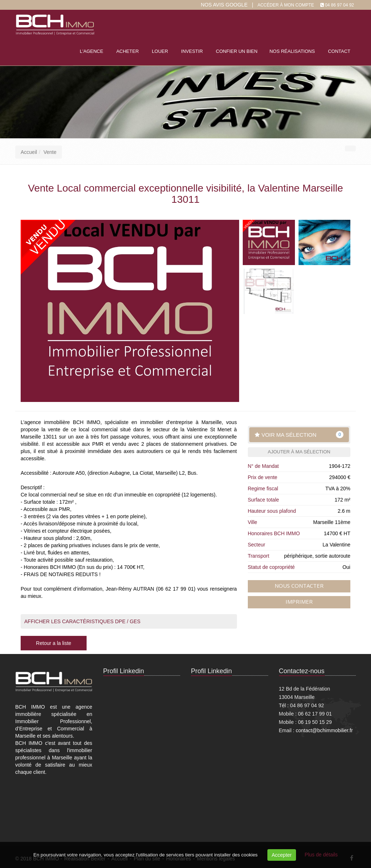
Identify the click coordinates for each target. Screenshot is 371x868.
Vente (50, 152)
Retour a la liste (53, 643)
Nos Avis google (224, 5)
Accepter (282, 855)
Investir (192, 51)
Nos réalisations (292, 51)
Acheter (128, 51)
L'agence (91, 51)
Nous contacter (299, 586)
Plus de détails (321, 855)
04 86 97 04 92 (339, 5)
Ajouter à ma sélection (299, 452)
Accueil (29, 152)
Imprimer (299, 601)
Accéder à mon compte (286, 5)
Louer (160, 51)
